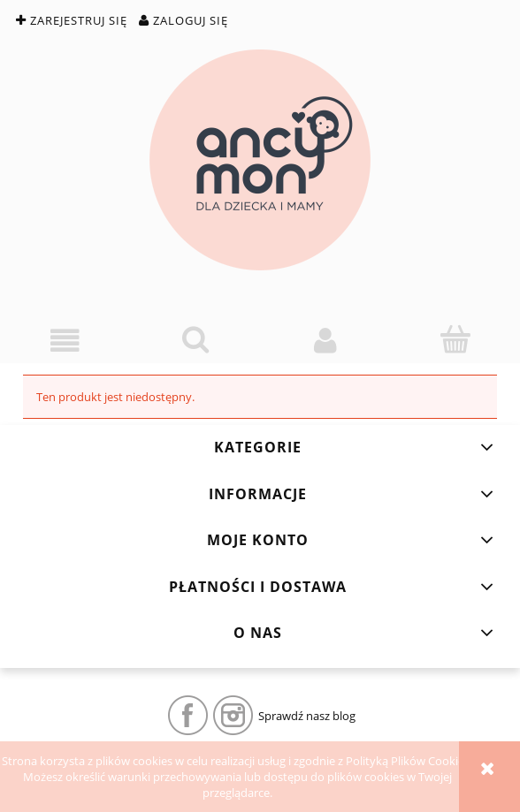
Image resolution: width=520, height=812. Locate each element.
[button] (65, 341)
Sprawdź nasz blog (307, 716)
